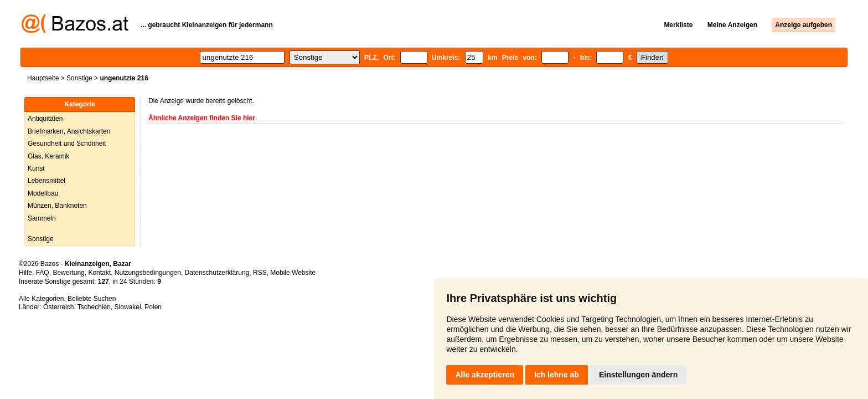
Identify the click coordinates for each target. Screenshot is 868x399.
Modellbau (43, 193)
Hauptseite (43, 78)
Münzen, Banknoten (57, 206)
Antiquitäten (45, 119)
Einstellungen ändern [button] (638, 375)
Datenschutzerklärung (217, 273)
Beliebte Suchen (92, 299)
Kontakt (99, 273)
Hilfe (25, 273)
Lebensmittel (46, 181)
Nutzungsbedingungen (148, 273)
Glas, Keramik (48, 156)
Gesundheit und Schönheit (67, 144)
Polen (153, 307)
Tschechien (94, 307)
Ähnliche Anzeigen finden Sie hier (202, 118)
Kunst (36, 168)
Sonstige (79, 78)
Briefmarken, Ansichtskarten (69, 131)
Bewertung (68, 273)
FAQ (43, 273)
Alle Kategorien (41, 299)
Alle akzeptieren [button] (485, 375)
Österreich (58, 307)
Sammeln (42, 218)
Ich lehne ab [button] (557, 375)
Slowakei (128, 307)
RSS (260, 273)
